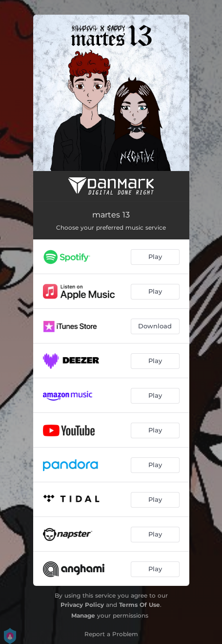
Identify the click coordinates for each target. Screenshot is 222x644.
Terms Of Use (140, 605)
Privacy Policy (82, 605)
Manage (83, 615)
